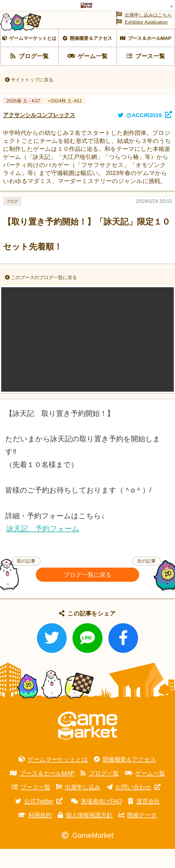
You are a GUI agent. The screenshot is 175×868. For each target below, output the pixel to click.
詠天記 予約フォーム (43, 547)
